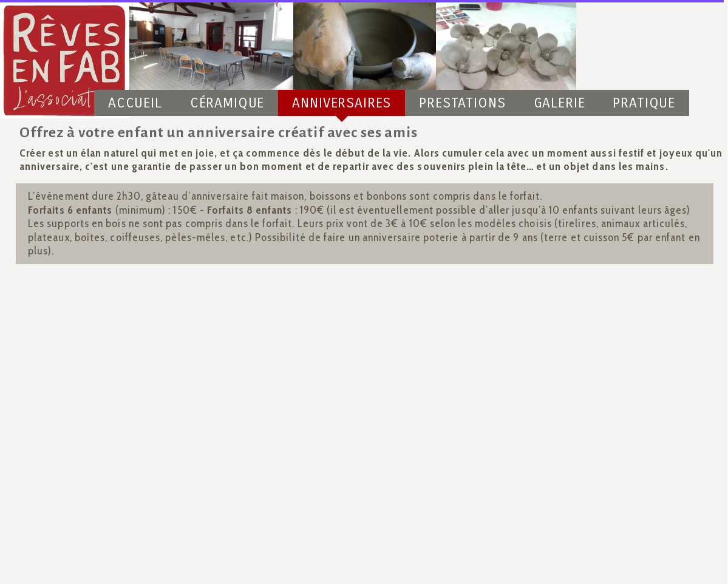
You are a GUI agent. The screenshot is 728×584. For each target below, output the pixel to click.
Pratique (644, 103)
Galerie (560, 103)
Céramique (227, 103)
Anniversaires (342, 103)
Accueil (135, 103)
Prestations (462, 103)
